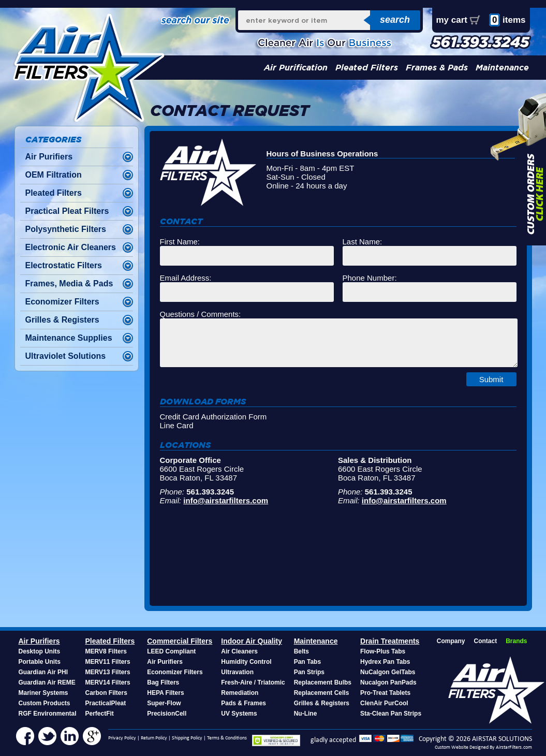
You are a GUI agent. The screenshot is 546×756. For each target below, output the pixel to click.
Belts (301, 651)
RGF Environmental (48, 714)
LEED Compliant (171, 651)
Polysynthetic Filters (66, 229)
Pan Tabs (307, 662)
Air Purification (296, 68)
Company (451, 641)
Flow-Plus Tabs (383, 651)
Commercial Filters (180, 641)
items (507, 20)
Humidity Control (246, 662)
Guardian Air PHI (43, 672)
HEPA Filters (165, 693)
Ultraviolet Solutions (66, 356)
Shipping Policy (187, 738)
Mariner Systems (43, 693)
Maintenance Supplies (69, 338)
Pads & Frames (244, 703)
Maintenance (502, 68)
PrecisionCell (167, 714)
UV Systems (239, 714)
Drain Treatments (390, 641)
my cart (452, 20)
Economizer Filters (62, 302)
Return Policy (154, 738)
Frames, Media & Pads (69, 283)
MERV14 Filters (108, 682)
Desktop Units (40, 651)
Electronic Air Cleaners (71, 247)
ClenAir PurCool (384, 703)
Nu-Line (306, 714)
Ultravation (237, 672)
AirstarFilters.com (514, 747)
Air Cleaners (239, 651)
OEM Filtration (54, 175)
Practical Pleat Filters (67, 211)
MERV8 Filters (106, 651)
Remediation (240, 693)
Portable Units (40, 662)
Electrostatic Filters (64, 265)
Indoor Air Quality (252, 641)
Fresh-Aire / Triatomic (253, 682)
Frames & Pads (437, 68)
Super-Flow (164, 703)
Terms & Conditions (227, 738)
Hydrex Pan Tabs (385, 662)
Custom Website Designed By (465, 747)
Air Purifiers (49, 157)
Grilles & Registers (62, 320)
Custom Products (45, 703)
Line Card (177, 425)
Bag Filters (163, 682)
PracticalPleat (106, 703)
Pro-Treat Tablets (385, 693)
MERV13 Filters (108, 672)
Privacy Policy (122, 738)
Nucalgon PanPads (388, 682)
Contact (485, 641)
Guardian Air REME (47, 682)
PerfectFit (100, 714)
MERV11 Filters (108, 662)
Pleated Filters (367, 68)
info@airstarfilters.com (226, 500)
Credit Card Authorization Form (213, 417)
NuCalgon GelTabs (388, 672)
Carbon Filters (106, 693)
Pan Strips (309, 672)
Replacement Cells (322, 693)
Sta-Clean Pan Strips (391, 714)
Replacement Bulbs (323, 682)
